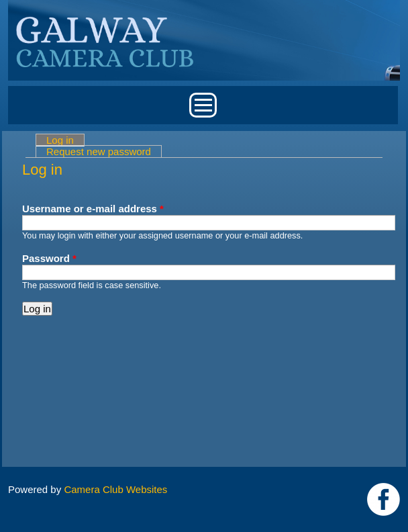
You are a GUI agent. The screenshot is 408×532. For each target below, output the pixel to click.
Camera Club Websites (115, 489)
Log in (65, 140)
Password (49, 258)
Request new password (99, 151)
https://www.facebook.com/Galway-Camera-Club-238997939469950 (384, 499)
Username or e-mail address (93, 209)
